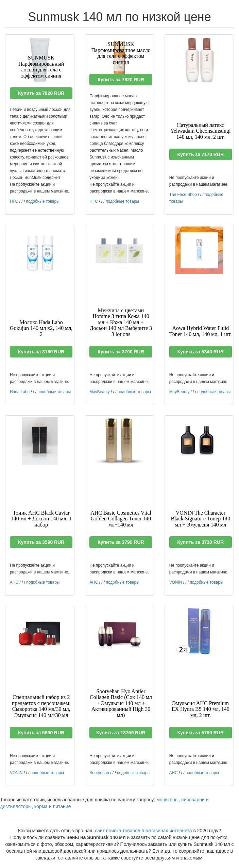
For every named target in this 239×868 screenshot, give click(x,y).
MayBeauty (99, 392)
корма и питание (53, 806)
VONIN (176, 582)
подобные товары (43, 201)
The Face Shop (183, 195)
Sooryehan (99, 773)
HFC (14, 201)
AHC (14, 582)
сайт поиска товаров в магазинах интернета (143, 831)
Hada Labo (20, 392)
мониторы (167, 800)
